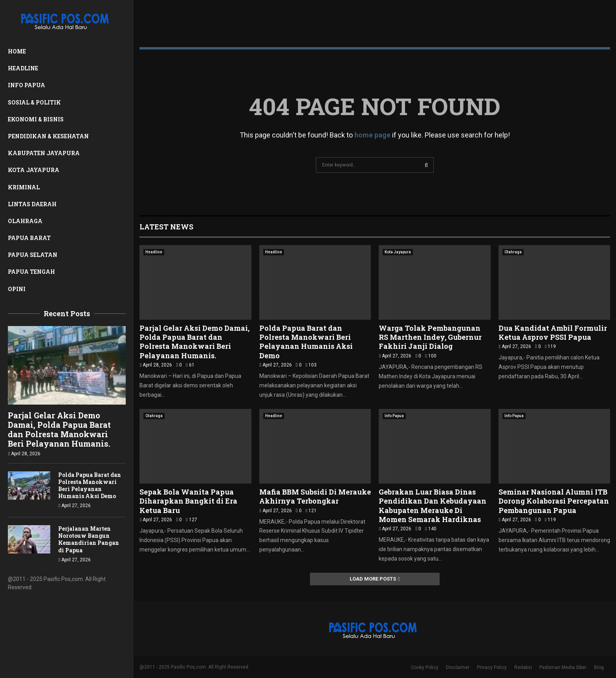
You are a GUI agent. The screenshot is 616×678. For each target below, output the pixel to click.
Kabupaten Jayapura (44, 153)
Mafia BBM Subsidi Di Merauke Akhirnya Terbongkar (315, 496)
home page (372, 135)
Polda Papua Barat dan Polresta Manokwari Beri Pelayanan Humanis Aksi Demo (90, 485)
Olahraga (25, 221)
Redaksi (523, 667)
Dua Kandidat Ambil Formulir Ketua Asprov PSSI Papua (553, 333)
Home (17, 51)
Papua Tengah (31, 272)
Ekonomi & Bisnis (36, 119)
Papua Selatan (33, 255)
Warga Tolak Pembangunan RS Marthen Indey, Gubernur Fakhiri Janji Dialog (430, 337)
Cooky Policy (425, 667)
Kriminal (24, 187)
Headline (23, 68)
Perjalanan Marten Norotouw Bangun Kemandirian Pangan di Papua (89, 539)
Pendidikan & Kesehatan (48, 136)
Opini (17, 289)
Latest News (166, 227)
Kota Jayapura (34, 170)
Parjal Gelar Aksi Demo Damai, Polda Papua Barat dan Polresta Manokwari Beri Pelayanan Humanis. (59, 429)
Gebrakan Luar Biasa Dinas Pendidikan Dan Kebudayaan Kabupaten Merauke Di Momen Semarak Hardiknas (433, 506)
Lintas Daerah (32, 204)
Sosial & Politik (34, 102)
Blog (599, 667)
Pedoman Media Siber (563, 667)
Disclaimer (458, 667)
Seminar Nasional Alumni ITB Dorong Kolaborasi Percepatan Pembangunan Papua (554, 501)
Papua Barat (29, 238)
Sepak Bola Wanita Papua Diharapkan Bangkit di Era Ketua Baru (188, 501)
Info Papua (27, 85)
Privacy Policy (492, 667)
